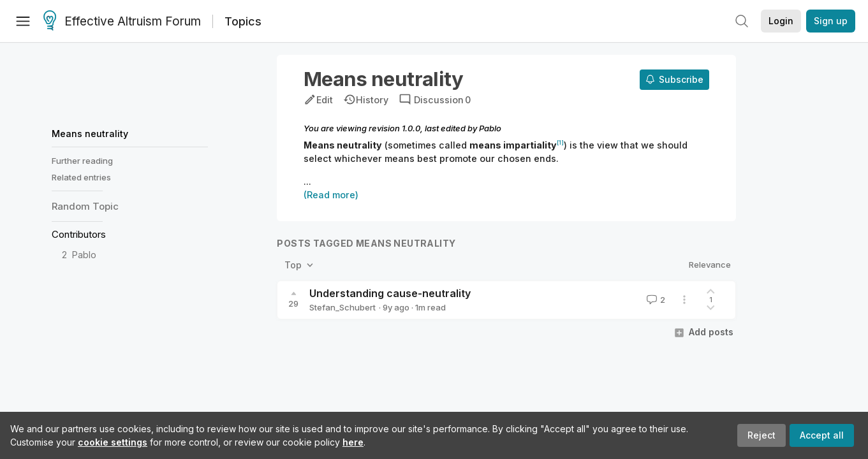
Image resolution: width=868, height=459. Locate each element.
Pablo (84, 255)
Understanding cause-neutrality (390, 293)
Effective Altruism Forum (122, 22)
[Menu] (23, 21)
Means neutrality (90, 134)
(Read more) (331, 195)
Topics (243, 21)
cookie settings (113, 442)
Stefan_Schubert (342, 307)
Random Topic (85, 206)
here (353, 442)
